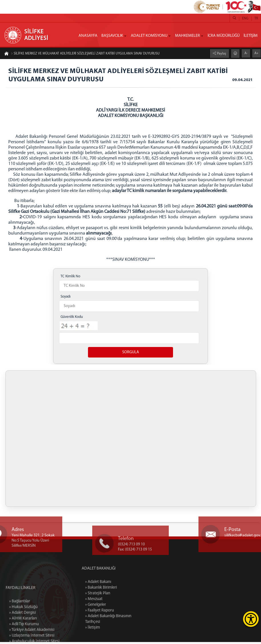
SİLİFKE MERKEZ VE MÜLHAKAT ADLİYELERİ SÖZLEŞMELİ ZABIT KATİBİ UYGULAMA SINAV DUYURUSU (85, 54)
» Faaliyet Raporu (116, 612)
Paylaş (221, 54)
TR (256, 19)
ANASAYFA (88, 36)
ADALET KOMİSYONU (149, 36)
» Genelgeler (112, 607)
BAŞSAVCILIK (112, 36)
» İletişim (109, 630)
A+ (256, 53)
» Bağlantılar (20, 627)
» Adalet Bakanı (114, 584)
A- (246, 53)
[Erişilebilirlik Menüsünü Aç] (251, 619)
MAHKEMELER (187, 36)
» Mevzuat (110, 601)
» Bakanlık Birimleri (117, 590)
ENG (245, 19)
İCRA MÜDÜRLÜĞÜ (224, 36)
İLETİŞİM (251, 36)
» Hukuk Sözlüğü (23, 632)
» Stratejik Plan (114, 595)
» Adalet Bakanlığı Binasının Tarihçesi (125, 621)
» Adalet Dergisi (22, 638)
